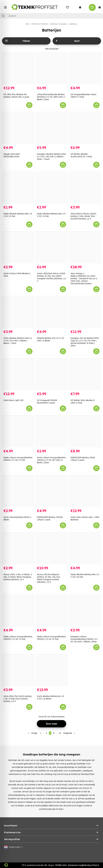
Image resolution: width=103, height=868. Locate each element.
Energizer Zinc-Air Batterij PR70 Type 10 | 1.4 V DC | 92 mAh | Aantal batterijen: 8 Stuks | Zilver (85, 342)
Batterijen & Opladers (59, 24)
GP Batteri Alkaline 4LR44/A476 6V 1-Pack (81, 155)
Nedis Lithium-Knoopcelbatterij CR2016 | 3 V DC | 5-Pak (18, 459)
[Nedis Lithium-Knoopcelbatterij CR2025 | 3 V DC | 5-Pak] (18, 610)
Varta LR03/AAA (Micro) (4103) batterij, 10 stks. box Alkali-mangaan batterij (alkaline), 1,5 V (51, 277)
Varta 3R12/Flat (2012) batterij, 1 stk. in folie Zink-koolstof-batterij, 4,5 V (18, 699)
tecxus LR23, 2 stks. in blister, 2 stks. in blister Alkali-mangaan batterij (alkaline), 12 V (18, 577)
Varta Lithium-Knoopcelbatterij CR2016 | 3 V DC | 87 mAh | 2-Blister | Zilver (51, 460)
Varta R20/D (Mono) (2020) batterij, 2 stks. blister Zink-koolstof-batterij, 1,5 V (83, 216)
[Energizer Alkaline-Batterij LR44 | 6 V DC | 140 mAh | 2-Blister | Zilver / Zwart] (51, 128)
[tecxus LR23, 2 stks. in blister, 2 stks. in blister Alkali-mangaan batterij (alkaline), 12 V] (18, 548)
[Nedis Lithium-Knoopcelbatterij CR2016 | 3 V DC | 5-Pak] (18, 431)
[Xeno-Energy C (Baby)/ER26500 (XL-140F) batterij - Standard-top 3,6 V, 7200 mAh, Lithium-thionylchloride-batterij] (85, 247)
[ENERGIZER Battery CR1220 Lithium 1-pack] (51, 491)
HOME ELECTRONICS (40, 24)
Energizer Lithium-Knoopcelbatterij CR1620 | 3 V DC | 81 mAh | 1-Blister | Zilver (84, 639)
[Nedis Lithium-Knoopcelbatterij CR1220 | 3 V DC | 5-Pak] (51, 610)
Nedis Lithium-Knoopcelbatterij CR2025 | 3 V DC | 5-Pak (18, 638)
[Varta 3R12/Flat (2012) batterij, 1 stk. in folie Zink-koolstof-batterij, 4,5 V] (18, 670)
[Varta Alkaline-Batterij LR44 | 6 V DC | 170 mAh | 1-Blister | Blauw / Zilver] (18, 312)
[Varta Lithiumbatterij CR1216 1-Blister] (18, 491)
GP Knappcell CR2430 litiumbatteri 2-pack (47, 402)
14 (60, 733)
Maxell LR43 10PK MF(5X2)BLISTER (12, 155)
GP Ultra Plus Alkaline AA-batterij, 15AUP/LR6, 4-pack (16, 96)
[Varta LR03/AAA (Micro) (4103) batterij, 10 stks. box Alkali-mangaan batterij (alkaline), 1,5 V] (51, 247)
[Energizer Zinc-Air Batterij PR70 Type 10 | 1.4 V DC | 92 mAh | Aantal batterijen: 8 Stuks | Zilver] (85, 312)
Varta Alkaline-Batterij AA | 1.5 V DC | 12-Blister (51, 697)
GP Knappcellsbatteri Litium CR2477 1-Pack (83, 96)
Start (27, 24)
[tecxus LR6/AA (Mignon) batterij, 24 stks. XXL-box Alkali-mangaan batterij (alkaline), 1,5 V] (51, 548)
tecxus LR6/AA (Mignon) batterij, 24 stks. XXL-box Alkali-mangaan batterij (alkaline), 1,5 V (49, 578)
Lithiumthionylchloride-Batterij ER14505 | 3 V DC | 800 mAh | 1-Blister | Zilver (51, 97)
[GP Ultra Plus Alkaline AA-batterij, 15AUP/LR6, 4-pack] (18, 68)
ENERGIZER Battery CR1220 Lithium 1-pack (50, 518)
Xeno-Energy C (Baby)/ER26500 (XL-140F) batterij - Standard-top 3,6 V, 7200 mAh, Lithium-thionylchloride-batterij (84, 278)
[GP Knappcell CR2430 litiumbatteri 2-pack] (51, 374)
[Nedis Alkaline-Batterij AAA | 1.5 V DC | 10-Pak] (85, 548)
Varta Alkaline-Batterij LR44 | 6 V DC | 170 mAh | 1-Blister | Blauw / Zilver (18, 341)
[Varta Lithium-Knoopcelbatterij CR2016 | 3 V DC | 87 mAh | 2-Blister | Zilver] (51, 431)
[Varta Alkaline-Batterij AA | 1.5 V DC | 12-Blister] (51, 670)
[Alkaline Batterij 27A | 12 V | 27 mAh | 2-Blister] (51, 312)
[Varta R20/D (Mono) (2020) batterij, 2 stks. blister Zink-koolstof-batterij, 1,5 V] (85, 188)
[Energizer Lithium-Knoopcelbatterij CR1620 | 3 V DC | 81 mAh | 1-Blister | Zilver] (85, 610)
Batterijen (73, 24)
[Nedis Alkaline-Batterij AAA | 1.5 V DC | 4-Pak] (51, 188)
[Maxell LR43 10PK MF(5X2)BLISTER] (18, 128)
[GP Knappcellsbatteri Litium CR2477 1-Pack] (85, 68)
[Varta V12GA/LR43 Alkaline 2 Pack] (18, 247)
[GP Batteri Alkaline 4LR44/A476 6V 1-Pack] (85, 128)
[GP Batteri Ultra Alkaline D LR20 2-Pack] (85, 374)
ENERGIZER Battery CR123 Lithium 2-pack (83, 459)
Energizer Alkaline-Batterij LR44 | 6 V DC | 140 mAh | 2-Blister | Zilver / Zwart (51, 157)
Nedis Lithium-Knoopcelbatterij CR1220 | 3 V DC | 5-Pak (51, 638)
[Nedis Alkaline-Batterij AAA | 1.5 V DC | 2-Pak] (18, 188)
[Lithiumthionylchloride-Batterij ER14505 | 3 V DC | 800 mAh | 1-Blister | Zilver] (51, 68)
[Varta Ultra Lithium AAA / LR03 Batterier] (85, 491)
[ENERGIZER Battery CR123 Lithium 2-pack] (85, 431)
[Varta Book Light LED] (18, 374)
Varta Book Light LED (13, 400)
